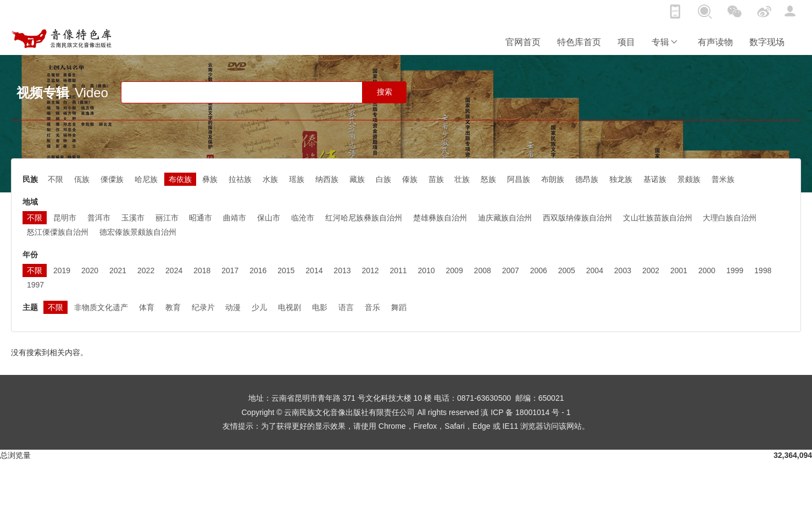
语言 (346, 307)
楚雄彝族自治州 (440, 218)
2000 (707, 270)
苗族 (436, 179)
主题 (30, 307)
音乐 (372, 307)
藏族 (357, 179)
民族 (30, 179)
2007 (511, 270)
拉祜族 (240, 179)
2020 (90, 270)
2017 (230, 270)
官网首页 (523, 42)
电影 (320, 307)
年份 (30, 255)
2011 (398, 270)
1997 (35, 285)
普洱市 (99, 218)
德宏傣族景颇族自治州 (138, 232)
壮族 (462, 179)
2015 (286, 270)
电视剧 (290, 307)
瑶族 (297, 179)
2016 (258, 270)
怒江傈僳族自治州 (58, 232)
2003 (623, 270)
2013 (342, 270)
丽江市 (167, 218)
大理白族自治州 (730, 218)
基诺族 (655, 179)
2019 (62, 270)
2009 (455, 270)
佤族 (82, 179)
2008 (483, 270)
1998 (763, 270)
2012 (370, 270)
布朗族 (553, 179)
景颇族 (689, 179)
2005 (567, 270)
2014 (314, 270)
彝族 (210, 179)
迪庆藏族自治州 (505, 218)
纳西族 (327, 179)
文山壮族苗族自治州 (658, 218)
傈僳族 (112, 179)
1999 (735, 270)
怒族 (488, 179)
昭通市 (201, 218)
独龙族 (621, 179)
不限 (55, 179)
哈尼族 (146, 179)
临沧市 (303, 218)
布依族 (180, 179)
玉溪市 (133, 218)
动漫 (233, 307)
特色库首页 (579, 42)
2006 (539, 270)
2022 (146, 270)
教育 (173, 307)
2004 (595, 270)
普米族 (723, 179)
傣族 (410, 179)
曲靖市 (235, 218)
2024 (174, 270)
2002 (651, 270)
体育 (147, 307)
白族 (383, 179)
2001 (679, 270)
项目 (626, 42)
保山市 (269, 218)
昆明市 (65, 218)
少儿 (259, 307)
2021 (118, 270)
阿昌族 (519, 179)
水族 (270, 179)
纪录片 (203, 307)
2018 (202, 270)
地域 (30, 202)
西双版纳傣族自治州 (577, 218)
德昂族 (587, 179)
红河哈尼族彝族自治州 (364, 218)
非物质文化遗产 (101, 307)
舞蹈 (399, 307)
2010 (427, 270)
